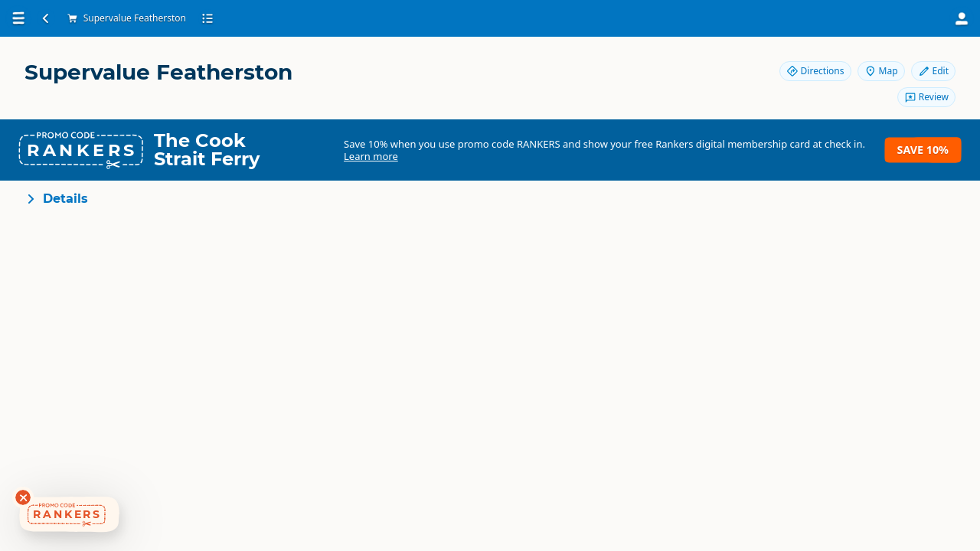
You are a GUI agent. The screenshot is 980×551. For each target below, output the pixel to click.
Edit (933, 71)
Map (881, 71)
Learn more (371, 156)
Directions (815, 71)
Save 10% (923, 150)
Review (926, 97)
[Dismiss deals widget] (23, 497)
